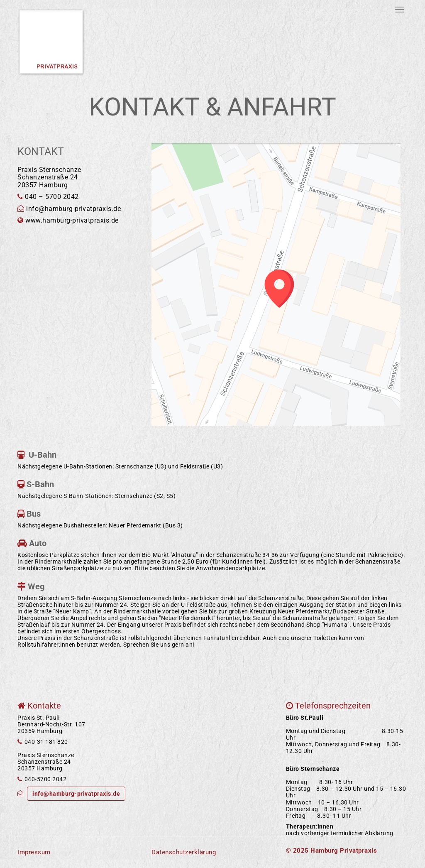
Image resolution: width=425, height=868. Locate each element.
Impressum (34, 852)
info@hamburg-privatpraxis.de (76, 794)
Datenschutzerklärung (184, 852)
